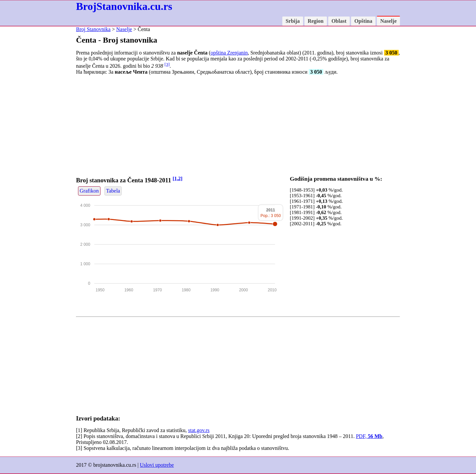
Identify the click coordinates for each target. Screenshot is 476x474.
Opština (363, 21)
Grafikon (89, 191)
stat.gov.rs (199, 430)
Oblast (339, 21)
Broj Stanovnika (93, 29)
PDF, (369, 436)
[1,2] (178, 178)
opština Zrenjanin (229, 53)
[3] (167, 64)
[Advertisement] (238, 127)
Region (316, 21)
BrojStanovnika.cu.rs (124, 6)
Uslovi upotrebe (157, 465)
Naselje (388, 21)
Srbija (293, 21)
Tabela (113, 191)
